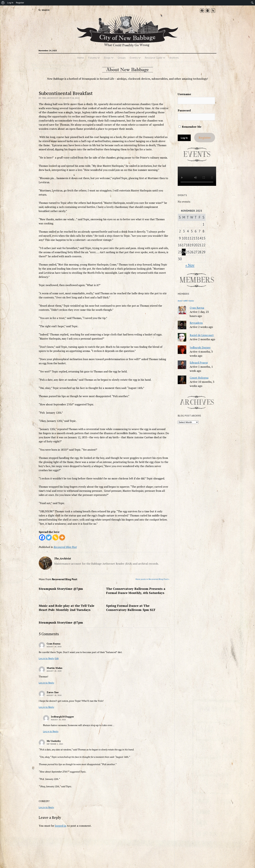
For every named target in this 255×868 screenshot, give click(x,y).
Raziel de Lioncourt (202, 335)
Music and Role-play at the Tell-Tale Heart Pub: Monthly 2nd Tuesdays (66, 608)
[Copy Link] (55, 537)
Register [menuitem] (20, 3)
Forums (92, 58)
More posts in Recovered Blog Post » (152, 579)
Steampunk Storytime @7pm (61, 589)
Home (80, 58)
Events (134, 58)
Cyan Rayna (197, 308)
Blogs (107, 58)
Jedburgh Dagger (200, 347)
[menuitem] (3, 3)
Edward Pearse (199, 363)
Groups (122, 58)
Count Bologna (199, 378)
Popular (191, 300)
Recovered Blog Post (65, 547)
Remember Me (190, 127)
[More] (62, 537)
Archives (174, 58)
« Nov (190, 265)
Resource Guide (154, 58)
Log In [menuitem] (10, 3)
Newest (180, 300)
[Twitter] (49, 537)
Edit (57, 658)
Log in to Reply (46, 658)
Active (185, 300)
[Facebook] (42, 537)
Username (184, 94)
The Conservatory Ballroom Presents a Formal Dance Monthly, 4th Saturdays (136, 591)
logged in (61, 826)
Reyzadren (196, 323)
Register (205, 137)
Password (184, 110)
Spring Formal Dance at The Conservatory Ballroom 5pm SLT (131, 608)
